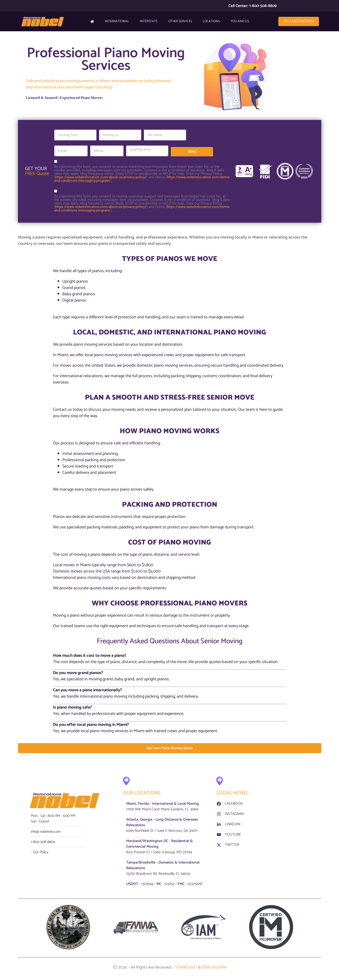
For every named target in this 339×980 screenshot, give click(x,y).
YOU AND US (240, 21)
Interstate (149, 21)
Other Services (180, 21)
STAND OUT (187, 968)
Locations (211, 21)
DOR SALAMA (214, 968)
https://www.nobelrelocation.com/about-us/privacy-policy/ (101, 177)
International (117, 21)
